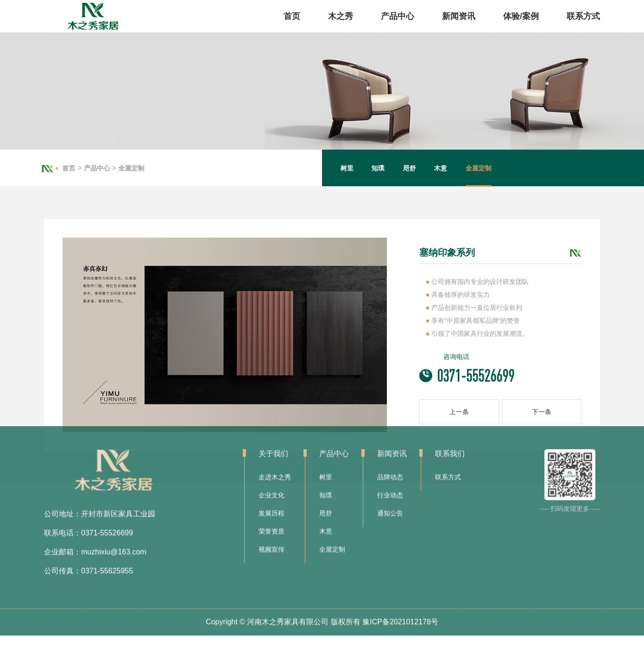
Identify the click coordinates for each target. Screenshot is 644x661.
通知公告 (390, 468)
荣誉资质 (271, 486)
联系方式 (583, 16)
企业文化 (271, 450)
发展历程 (271, 468)
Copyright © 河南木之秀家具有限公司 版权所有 (283, 577)
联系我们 (450, 409)
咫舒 (418, 168)
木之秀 (341, 16)
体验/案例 (521, 16)
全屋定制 (122, 168)
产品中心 (398, 16)
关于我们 (273, 409)
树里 (356, 168)
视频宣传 (271, 504)
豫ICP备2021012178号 (400, 577)
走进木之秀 (275, 432)
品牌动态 (390, 432)
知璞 (387, 168)
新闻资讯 (459, 16)
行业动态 (390, 450)
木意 (449, 168)
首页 (292, 16)
